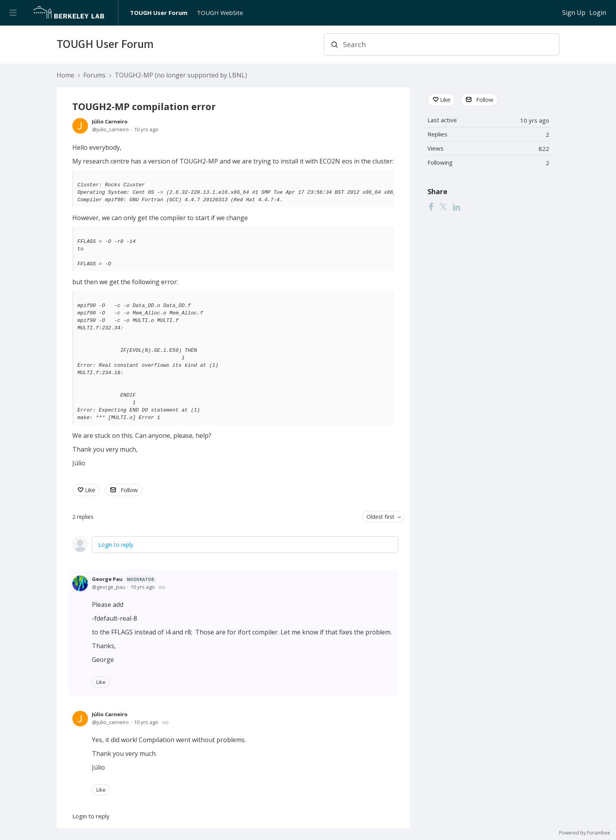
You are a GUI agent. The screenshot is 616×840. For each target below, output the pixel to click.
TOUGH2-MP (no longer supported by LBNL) (181, 75)
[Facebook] (431, 207)
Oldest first (380, 517)
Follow (129, 490)
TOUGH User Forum (159, 13)
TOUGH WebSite (220, 13)
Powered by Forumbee (585, 833)
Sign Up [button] (574, 13)
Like (90, 490)
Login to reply (116, 545)
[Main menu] (13, 13)
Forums (94, 75)
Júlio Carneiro (110, 121)
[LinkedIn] (456, 207)
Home (65, 75)
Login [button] (598, 13)
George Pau (124, 579)
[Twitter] (443, 207)
